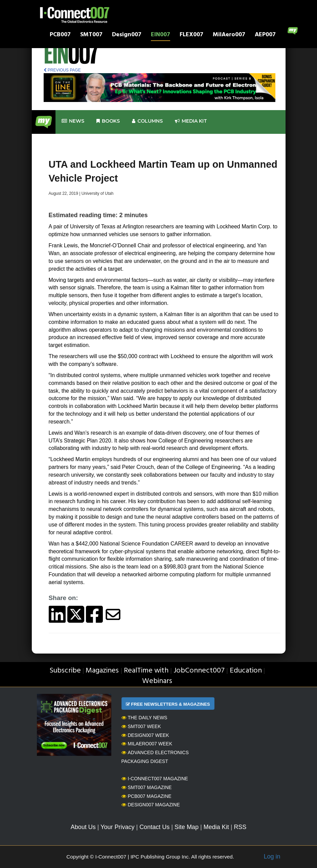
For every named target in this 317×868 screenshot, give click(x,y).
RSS (240, 827)
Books (108, 121)
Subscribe (65, 671)
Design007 (127, 35)
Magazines (102, 671)
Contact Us (154, 827)
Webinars (157, 681)
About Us (83, 827)
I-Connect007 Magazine (155, 779)
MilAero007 (229, 35)
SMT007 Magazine (147, 787)
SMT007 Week (141, 726)
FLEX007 (191, 35)
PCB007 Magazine (146, 796)
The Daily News (144, 718)
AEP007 (265, 35)
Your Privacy (117, 827)
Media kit (191, 121)
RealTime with (146, 671)
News (73, 121)
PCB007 (60, 35)
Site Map (187, 827)
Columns (147, 121)
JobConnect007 (199, 671)
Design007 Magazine (151, 805)
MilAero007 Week (147, 744)
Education (246, 671)
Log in (272, 856)
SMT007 (91, 35)
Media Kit (216, 827)
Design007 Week (145, 735)
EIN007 (161, 35)
